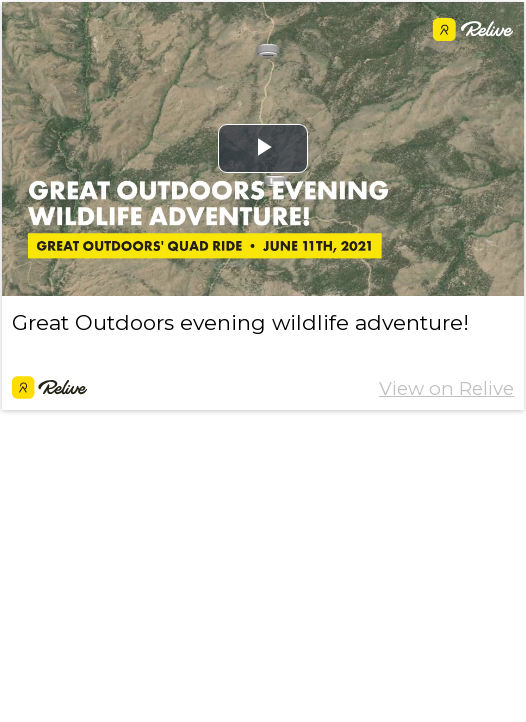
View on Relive (446, 388)
